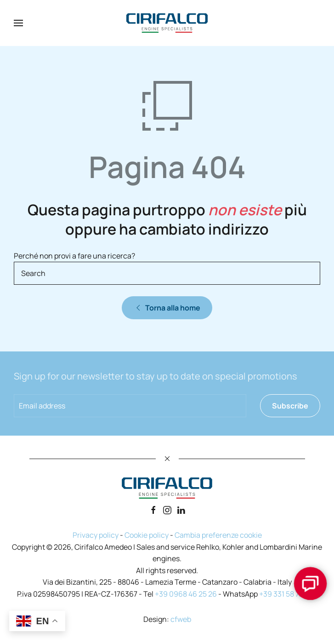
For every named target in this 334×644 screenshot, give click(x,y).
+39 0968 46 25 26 (186, 594)
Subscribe (290, 406)
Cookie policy (147, 535)
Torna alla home (167, 308)
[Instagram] (167, 509)
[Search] (167, 273)
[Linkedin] (181, 509)
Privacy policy (96, 535)
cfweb (181, 619)
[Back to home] (167, 23)
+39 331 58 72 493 (288, 594)
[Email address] (130, 406)
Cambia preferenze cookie (218, 535)
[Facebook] (153, 509)
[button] (18, 23)
